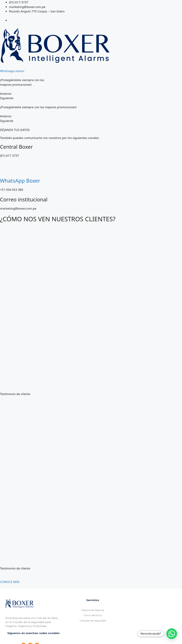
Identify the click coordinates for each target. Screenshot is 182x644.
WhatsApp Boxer (20, 181)
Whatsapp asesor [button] (12, 71)
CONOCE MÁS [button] (10, 582)
